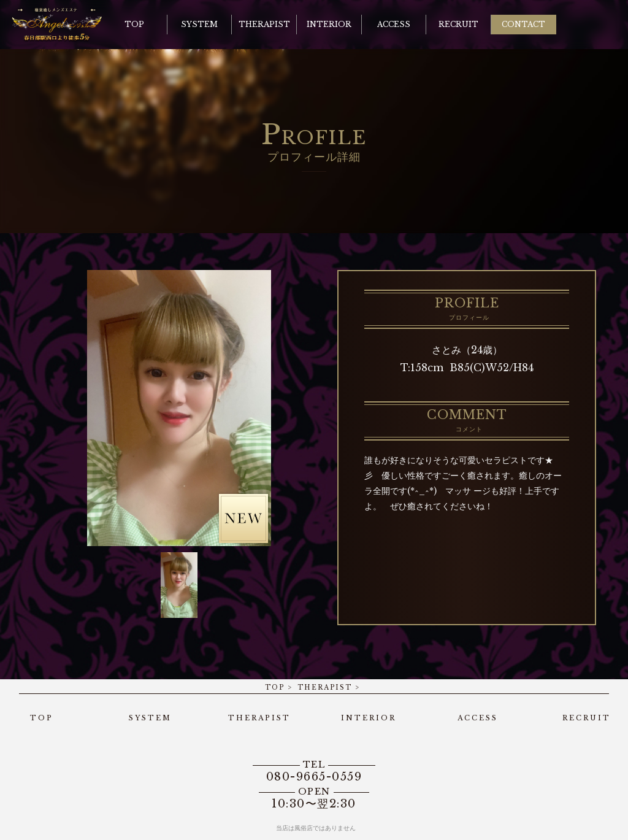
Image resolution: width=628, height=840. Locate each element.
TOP (275, 688)
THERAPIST (325, 688)
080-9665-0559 (314, 771)
